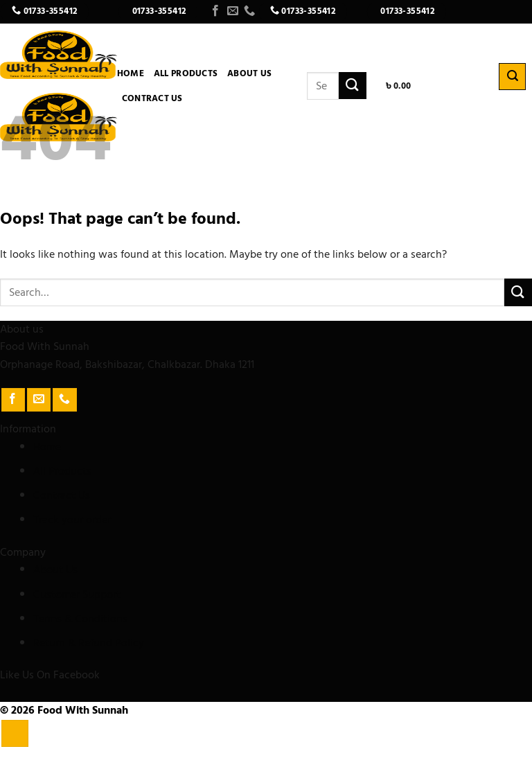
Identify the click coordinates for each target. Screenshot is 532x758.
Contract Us (152, 98)
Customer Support (77, 594)
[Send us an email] (233, 11)
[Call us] (249, 11)
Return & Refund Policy (89, 643)
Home (131, 73)
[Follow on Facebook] (215, 11)
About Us (249, 73)
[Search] (512, 77)
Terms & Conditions (80, 619)
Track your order (72, 520)
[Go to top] (15, 733)
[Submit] (353, 86)
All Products (186, 73)
